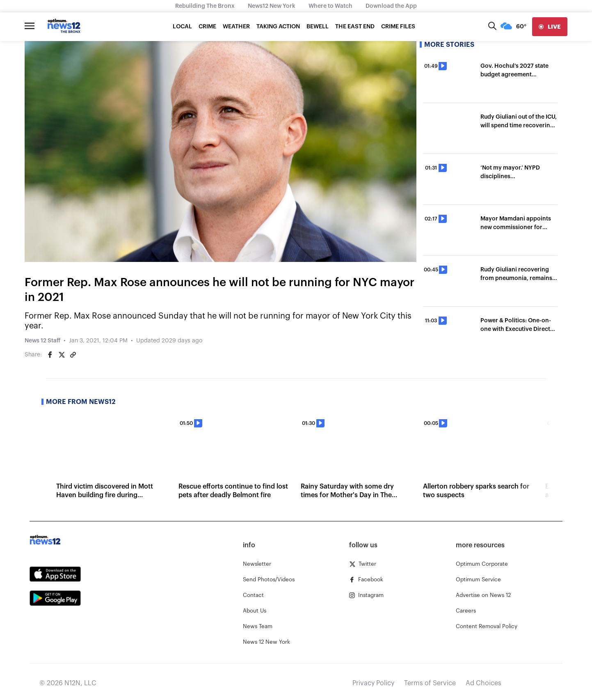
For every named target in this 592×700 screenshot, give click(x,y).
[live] (550, 27)
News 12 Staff (42, 341)
